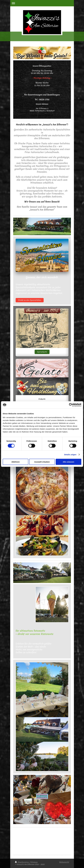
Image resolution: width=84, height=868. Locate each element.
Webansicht (64, 862)
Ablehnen (16, 462)
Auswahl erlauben (42, 462)
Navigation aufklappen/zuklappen (42, 3)
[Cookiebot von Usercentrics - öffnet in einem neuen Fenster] (71, 405)
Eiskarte (42, 399)
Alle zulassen (68, 462)
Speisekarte (42, 352)
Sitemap (34, 862)
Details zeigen (70, 455)
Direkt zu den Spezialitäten (30, 300)
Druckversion (22, 862)
